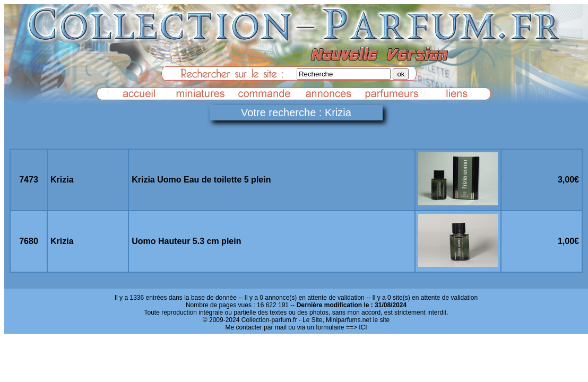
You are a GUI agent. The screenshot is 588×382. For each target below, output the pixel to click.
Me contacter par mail (256, 327)
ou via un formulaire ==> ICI (327, 327)
